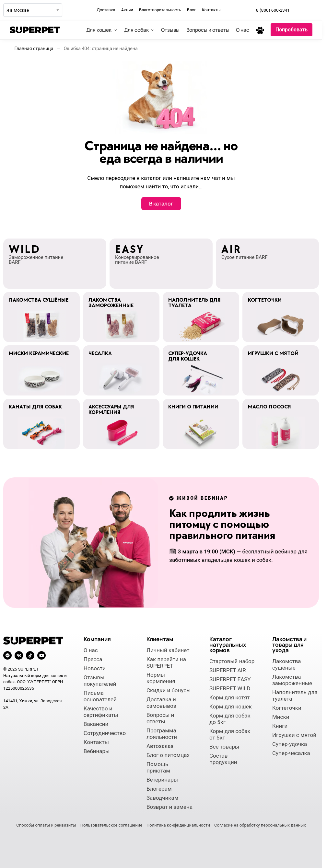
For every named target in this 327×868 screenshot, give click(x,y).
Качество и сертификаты (101, 712)
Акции (127, 10)
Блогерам (159, 789)
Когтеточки (287, 708)
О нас (91, 650)
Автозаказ (160, 746)
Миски (281, 717)
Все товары (224, 747)
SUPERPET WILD (230, 688)
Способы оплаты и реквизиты (46, 825)
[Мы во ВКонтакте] (314, 10)
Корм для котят (230, 697)
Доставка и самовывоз (161, 703)
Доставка (106, 10)
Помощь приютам (158, 767)
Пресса (93, 659)
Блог (192, 10)
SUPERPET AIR (228, 670)
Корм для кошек (231, 707)
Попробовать (292, 30)
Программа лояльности (162, 734)
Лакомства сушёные (287, 664)
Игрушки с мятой (294, 735)
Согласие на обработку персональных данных (260, 825)
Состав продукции (223, 759)
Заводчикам (162, 798)
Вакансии (96, 724)
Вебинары (97, 751)
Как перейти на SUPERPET (166, 662)
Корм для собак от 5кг (230, 734)
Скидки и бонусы (169, 690)
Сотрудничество (105, 733)
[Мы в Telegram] (299, 10)
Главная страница (34, 49)
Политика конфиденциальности (178, 825)
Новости (95, 668)
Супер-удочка (290, 744)
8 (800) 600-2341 (273, 10)
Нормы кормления (161, 678)
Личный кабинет (168, 650)
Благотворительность (160, 10)
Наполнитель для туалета (295, 696)
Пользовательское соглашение (111, 825)
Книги (280, 726)
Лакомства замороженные (292, 680)
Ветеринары (162, 780)
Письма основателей (100, 696)
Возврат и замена (169, 807)
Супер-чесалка (291, 753)
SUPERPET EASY (230, 679)
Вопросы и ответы (160, 718)
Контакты (211, 10)
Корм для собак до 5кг (230, 719)
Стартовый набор (232, 661)
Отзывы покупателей (100, 681)
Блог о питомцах (168, 755)
